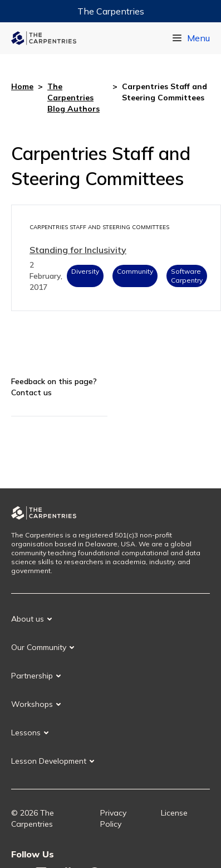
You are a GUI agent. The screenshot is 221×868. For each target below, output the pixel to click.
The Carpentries (111, 11)
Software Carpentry (187, 276)
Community (135, 271)
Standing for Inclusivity (78, 250)
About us (28, 619)
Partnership (32, 676)
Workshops (32, 704)
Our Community (39, 647)
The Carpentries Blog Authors (73, 98)
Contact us (31, 392)
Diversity (85, 271)
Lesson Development (49, 761)
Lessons (26, 733)
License (174, 813)
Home (22, 86)
